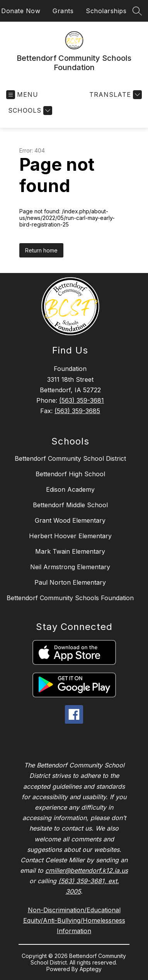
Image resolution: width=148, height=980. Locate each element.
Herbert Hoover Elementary (70, 536)
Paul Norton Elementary (70, 582)
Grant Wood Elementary (70, 520)
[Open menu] (22, 95)
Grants (63, 11)
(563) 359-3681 (82, 400)
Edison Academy (70, 489)
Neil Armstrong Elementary (70, 567)
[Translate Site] (115, 95)
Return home (41, 250)
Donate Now (21, 11)
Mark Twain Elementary (70, 551)
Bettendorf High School (70, 474)
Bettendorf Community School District (70, 458)
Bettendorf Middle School (70, 505)
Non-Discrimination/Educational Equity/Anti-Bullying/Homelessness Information (74, 920)
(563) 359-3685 (77, 411)
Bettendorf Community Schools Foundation (70, 598)
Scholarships (106, 11)
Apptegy (91, 969)
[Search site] (137, 11)
